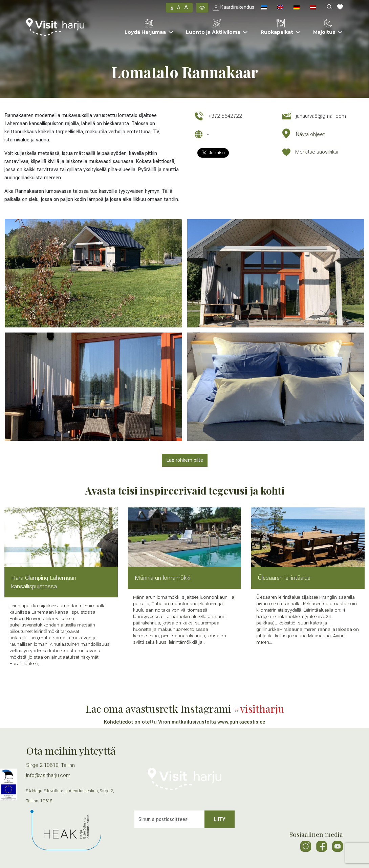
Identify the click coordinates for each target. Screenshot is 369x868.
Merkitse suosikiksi (317, 152)
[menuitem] (264, 8)
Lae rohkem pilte (185, 460)
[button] (202, 7)
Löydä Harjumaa (145, 27)
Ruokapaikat (277, 27)
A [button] (172, 8)
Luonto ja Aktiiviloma (213, 27)
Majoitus (324, 27)
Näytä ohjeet (310, 134)
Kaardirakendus (234, 7)
